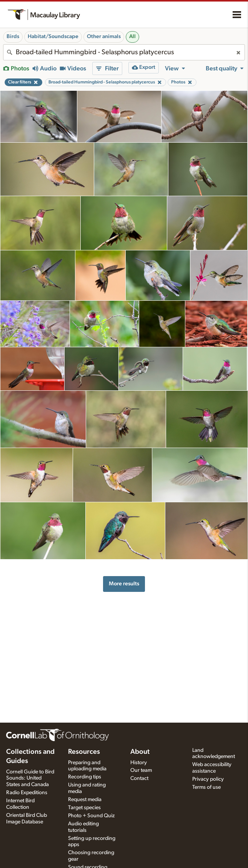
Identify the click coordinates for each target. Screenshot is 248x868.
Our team (141, 770)
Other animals (104, 37)
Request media (85, 800)
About (140, 752)
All (132, 37)
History (139, 763)
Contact (139, 778)
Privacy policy (208, 779)
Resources (84, 752)
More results (124, 584)
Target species (84, 808)
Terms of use (206, 787)
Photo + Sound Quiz (91, 816)
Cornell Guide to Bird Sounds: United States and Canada (30, 778)
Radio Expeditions (27, 793)
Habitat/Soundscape (53, 37)
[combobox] (124, 52)
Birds (13, 37)
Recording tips (85, 777)
